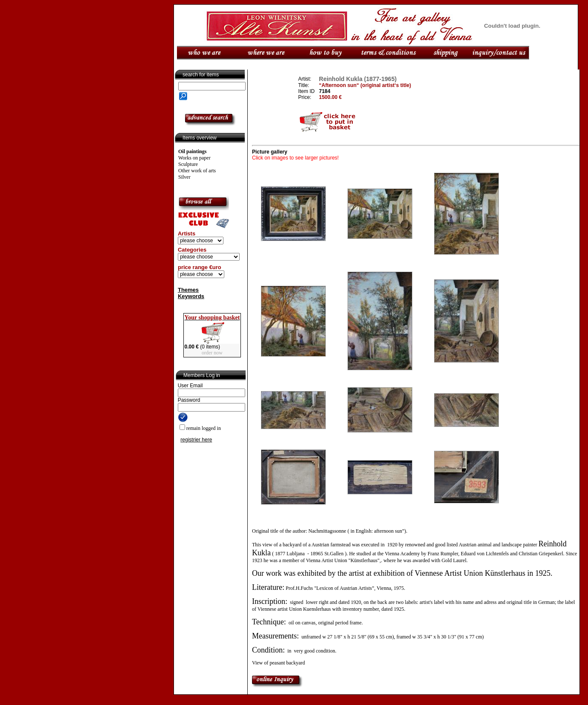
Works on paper (194, 158)
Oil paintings (192, 151)
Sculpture (188, 164)
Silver (184, 177)
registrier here (196, 440)
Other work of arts (197, 171)
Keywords (191, 296)
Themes (188, 290)
